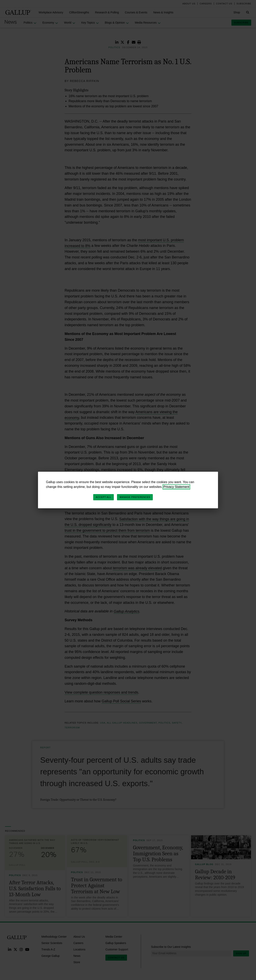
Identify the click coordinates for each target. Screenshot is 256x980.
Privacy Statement (176, 487)
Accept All (103, 497)
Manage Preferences (135, 497)
